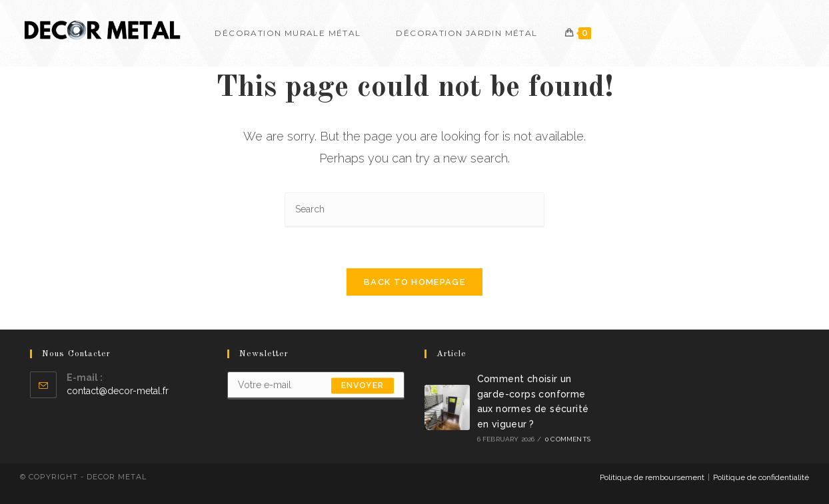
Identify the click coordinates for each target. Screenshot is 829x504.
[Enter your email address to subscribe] (316, 385)
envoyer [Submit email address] (363, 385)
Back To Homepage (414, 282)
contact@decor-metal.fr (118, 391)
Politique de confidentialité (761, 477)
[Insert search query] (414, 210)
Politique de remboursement (652, 477)
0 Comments (568, 439)
